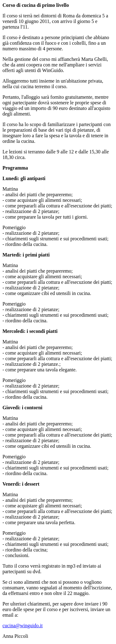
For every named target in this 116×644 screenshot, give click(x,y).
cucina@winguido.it (23, 626)
